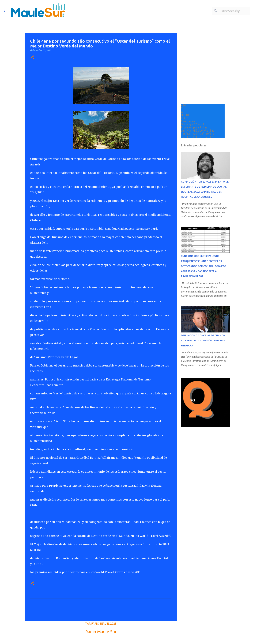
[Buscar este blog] (232, 11)
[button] (32, 58)
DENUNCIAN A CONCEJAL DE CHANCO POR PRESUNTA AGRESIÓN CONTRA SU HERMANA (204, 340)
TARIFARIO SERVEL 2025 (101, 624)
